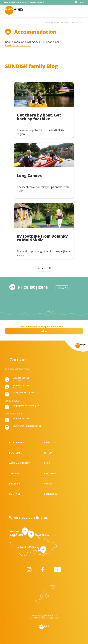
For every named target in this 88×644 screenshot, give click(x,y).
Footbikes (16, 453)
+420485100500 (36, 2)
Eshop (48, 453)
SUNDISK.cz (51, 494)
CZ (83, 2)
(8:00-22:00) (21, 379)
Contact (15, 494)
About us (50, 442)
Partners (50, 473)
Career (48, 484)
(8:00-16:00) (21, 387)
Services (14, 473)
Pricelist (15, 484)
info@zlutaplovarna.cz (18, 45)
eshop (44, 331)
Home (48, 22)
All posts (42, 268)
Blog (47, 463)
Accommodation (60, 22)
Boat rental (17, 442)
